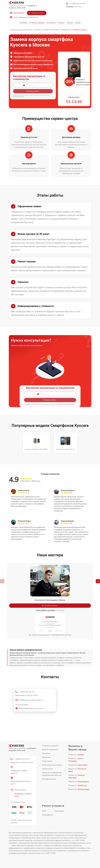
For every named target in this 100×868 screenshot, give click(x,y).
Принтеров (59, 811)
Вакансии (61, 23)
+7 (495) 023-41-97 (77, 4)
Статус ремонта (17, 13)
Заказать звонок (36, 13)
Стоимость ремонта (50, 746)
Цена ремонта (51, 23)
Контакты (70, 23)
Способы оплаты (49, 779)
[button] (98, 581)
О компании (23, 23)
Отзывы (78, 23)
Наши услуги (48, 769)
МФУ (44, 811)
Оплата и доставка (50, 749)
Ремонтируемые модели (52, 765)
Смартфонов (47, 815)
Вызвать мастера (50, 606)
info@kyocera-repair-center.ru (29, 700)
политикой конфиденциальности (65, 404)
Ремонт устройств (38, 23)
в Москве (33, 6)
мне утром (74, 7)
